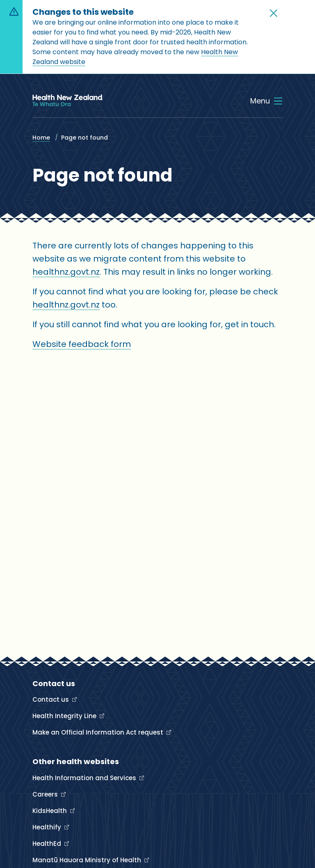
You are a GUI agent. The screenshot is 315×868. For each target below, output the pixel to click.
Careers (46, 794)
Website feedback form (82, 344)
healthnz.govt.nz (66, 272)
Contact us (51, 699)
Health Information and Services (85, 778)
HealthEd (48, 844)
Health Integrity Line (65, 716)
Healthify (48, 827)
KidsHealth (50, 811)
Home (41, 138)
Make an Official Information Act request (99, 732)
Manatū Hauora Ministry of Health (88, 860)
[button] (274, 13)
